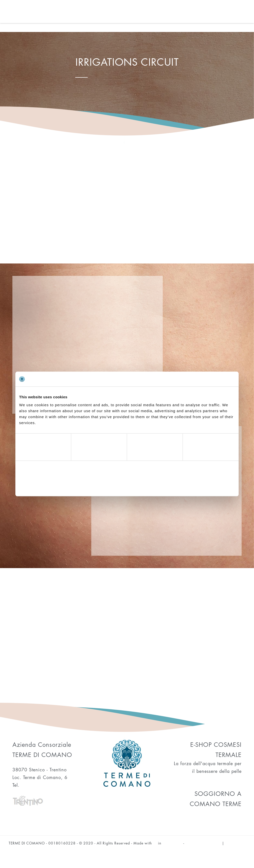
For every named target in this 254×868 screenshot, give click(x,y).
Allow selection (127, 485)
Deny (54, 485)
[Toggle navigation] (250, 14)
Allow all (200, 485)
